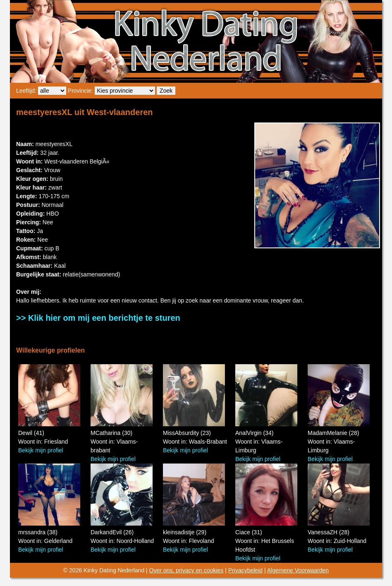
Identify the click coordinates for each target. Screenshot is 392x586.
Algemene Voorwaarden (298, 570)
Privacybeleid (245, 570)
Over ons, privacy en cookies (186, 570)
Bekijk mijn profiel (41, 450)
